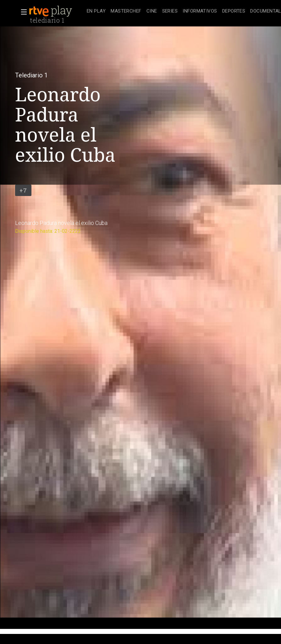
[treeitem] (96, 11)
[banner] (57, 11)
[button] (22, 12)
